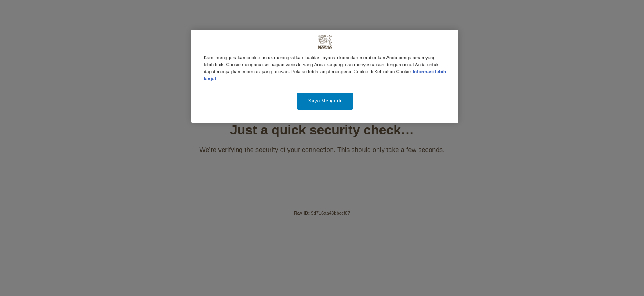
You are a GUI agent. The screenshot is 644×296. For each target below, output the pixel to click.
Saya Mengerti (325, 101)
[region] (325, 76)
